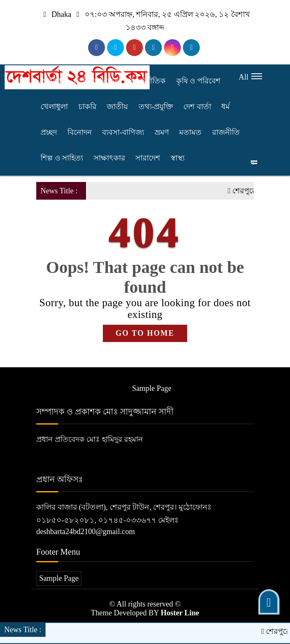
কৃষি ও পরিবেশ (198, 81)
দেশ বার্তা (197, 107)
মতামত (190, 132)
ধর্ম (226, 107)
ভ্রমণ (162, 132)
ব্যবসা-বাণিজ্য (123, 132)
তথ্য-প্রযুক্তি (156, 107)
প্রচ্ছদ (49, 132)
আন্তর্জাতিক (148, 81)
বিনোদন (80, 132)
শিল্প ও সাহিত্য (62, 158)
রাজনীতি (226, 132)
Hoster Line (180, 613)
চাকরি (87, 107)
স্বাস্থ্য (178, 158)
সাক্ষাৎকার (109, 158)
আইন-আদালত (96, 81)
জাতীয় (117, 107)
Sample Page (152, 388)
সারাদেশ (148, 158)
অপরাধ (52, 81)
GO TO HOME (145, 333)
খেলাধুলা (54, 107)
